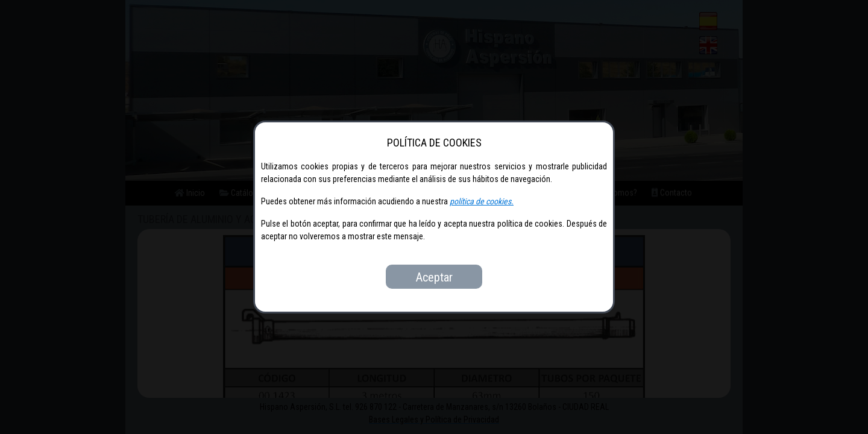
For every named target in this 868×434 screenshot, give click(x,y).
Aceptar (434, 277)
